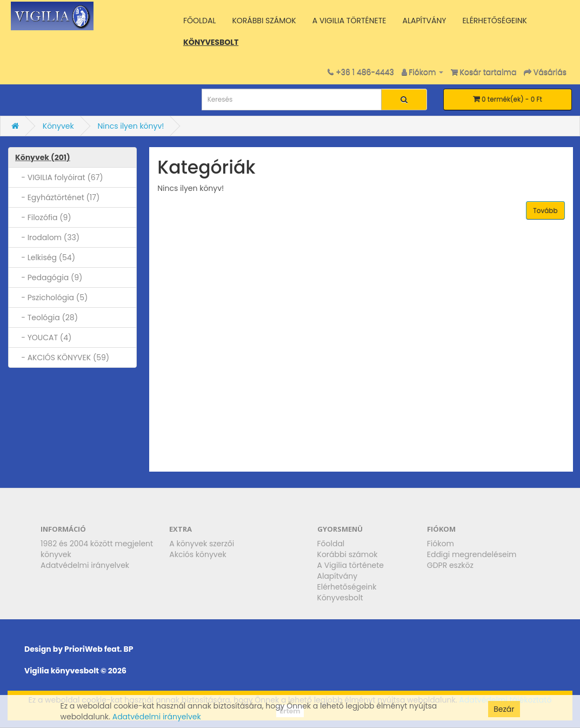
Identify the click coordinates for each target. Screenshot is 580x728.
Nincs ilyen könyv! (131, 126)
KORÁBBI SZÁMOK (264, 21)
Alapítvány (338, 576)
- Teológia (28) (46, 317)
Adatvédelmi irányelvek (85, 565)
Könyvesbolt (340, 598)
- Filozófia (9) (43, 217)
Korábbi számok (348, 554)
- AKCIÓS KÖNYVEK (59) (62, 358)
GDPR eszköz (450, 565)
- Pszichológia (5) (51, 297)
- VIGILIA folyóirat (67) (59, 177)
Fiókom (441, 544)
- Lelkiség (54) (45, 257)
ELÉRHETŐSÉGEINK (495, 21)
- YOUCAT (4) (43, 337)
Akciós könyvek (198, 554)
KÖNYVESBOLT (211, 42)
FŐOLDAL (200, 21)
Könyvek (58, 126)
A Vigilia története (351, 565)
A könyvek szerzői (202, 544)
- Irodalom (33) (47, 237)
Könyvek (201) (43, 157)
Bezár (504, 709)
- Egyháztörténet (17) (57, 197)
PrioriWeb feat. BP (99, 649)
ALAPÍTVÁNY (424, 21)
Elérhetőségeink (347, 587)
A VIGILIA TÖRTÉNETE (349, 21)
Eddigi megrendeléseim (472, 554)
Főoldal (331, 544)
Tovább (545, 211)
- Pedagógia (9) (49, 277)
